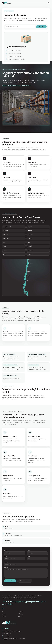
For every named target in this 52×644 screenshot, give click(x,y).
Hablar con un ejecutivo (25, 582)
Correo (5, 557)
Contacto (20, 616)
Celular (28, 557)
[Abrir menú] (49, 3)
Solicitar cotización (10, 582)
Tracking (4, 616)
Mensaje (6, 568)
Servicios (4, 614)
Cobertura (20, 614)
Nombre (6, 551)
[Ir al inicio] (9, 623)
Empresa (6, 563)
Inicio (3, 611)
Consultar (41, 27)
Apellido (28, 551)
